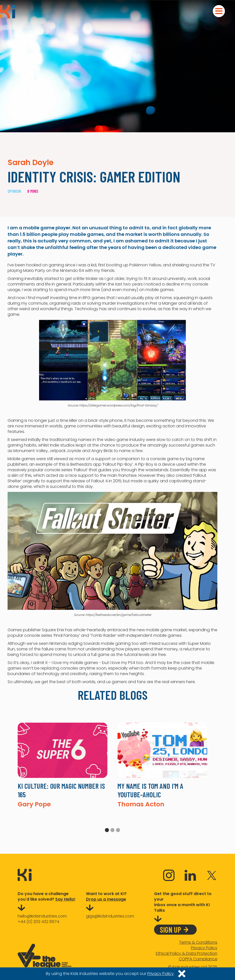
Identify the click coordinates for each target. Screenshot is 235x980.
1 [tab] (107, 830)
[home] (8, 12)
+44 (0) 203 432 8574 (38, 922)
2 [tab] (112, 830)
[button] (219, 11)
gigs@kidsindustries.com (110, 916)
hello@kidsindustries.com (42, 916)
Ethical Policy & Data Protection (187, 954)
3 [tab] (118, 830)
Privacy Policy (204, 948)
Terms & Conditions (198, 942)
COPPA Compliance (198, 959)
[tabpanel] (63, 765)
